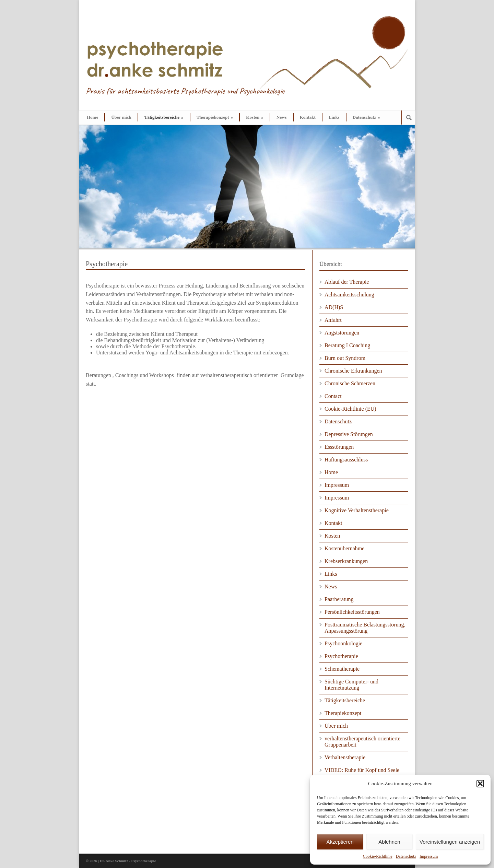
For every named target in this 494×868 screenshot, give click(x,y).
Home (92, 117)
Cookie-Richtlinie (378, 856)
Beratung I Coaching (347, 345)
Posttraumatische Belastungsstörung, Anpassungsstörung (365, 628)
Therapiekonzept (215, 117)
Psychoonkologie (343, 643)
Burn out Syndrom (345, 358)
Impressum (429, 856)
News (282, 117)
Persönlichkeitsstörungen (352, 612)
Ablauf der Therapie (347, 282)
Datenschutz (406, 856)
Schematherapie (342, 669)
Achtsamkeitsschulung (349, 295)
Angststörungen (342, 333)
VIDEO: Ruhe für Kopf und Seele (362, 770)
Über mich (121, 117)
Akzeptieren (340, 842)
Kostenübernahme (344, 548)
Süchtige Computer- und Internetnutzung (351, 685)
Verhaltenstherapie (345, 757)
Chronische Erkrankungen (353, 371)
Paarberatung (339, 599)
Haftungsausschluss (346, 460)
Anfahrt (333, 320)
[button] (480, 784)
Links (334, 117)
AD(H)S (334, 307)
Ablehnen (389, 842)
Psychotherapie (341, 656)
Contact (333, 396)
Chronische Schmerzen (350, 383)
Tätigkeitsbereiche (164, 117)
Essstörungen (339, 447)
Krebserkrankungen (346, 561)
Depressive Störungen (349, 434)
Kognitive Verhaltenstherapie (357, 510)
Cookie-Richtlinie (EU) (350, 409)
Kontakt (308, 117)
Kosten (255, 117)
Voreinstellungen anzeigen (450, 842)
